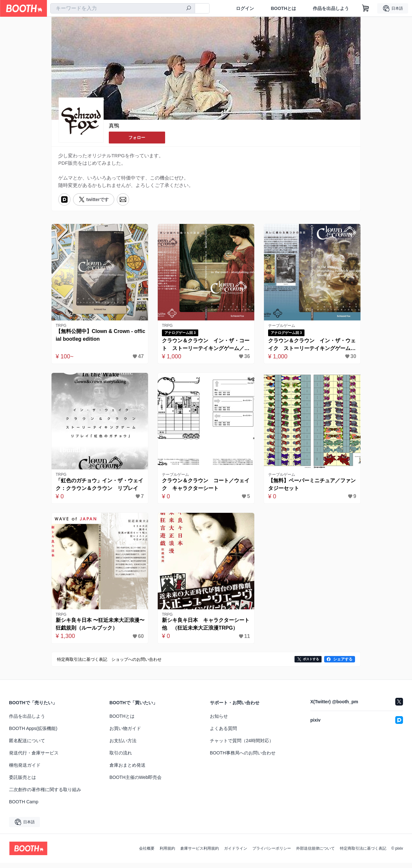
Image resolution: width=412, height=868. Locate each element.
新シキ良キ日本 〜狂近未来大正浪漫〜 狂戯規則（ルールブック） (96, 629)
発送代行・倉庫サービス (34, 758)
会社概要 (147, 854)
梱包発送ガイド (25, 770)
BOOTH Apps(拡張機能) (33, 734)
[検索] (189, 9)
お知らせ (219, 721)
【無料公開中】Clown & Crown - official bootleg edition (100, 338)
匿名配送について (27, 746)
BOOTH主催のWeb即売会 (136, 782)
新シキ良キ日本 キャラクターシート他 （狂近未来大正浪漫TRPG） (204, 629)
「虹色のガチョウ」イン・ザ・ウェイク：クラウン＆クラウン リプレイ (98, 489)
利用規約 (167, 854)
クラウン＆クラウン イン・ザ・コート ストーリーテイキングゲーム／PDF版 (204, 347)
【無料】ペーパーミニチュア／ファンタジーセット (311, 488)
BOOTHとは (283, 8)
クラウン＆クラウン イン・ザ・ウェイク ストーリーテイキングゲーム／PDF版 (311, 347)
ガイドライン (236, 854)
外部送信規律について (315, 854)
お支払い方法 (123, 746)
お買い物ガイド (125, 734)
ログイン (245, 8)
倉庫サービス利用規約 (200, 854)
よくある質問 (223, 734)
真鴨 (114, 126)
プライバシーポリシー (272, 854)
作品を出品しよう (331, 8)
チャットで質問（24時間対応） (242, 746)
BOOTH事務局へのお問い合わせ (243, 758)
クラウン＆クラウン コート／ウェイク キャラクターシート (204, 488)
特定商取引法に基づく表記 (363, 854)
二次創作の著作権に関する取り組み (45, 795)
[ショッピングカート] (366, 8)
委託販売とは (23, 782)
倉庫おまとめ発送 (127, 770)
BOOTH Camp (24, 807)
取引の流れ (121, 758)
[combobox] (123, 8)
